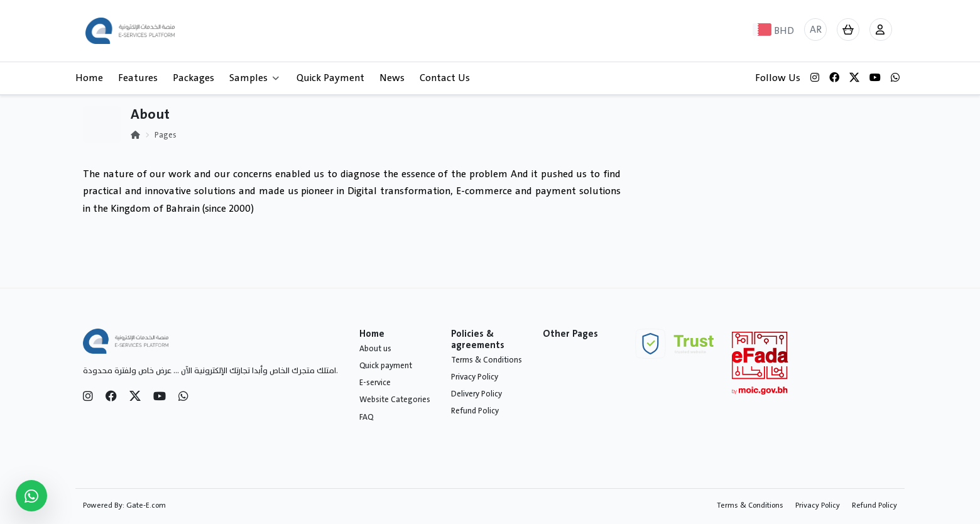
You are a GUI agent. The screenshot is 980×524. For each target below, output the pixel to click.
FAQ (366, 417)
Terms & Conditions (487, 360)
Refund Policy (475, 411)
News (392, 78)
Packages (193, 78)
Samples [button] (254, 78)
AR (816, 30)
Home (89, 78)
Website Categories (395, 400)
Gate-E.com (146, 505)
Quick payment (386, 366)
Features (138, 78)
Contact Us (445, 78)
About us (375, 349)
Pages (166, 135)
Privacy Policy (475, 377)
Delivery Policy (476, 394)
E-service (375, 383)
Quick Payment (330, 78)
